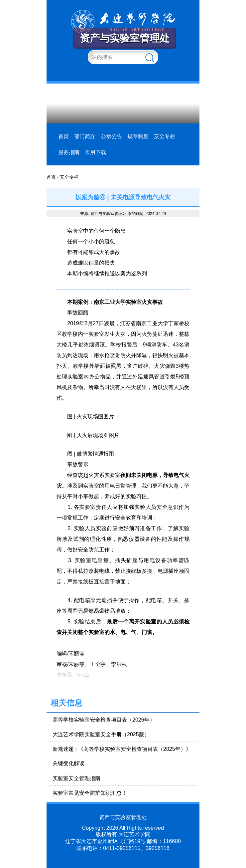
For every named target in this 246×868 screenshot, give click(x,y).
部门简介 (85, 136)
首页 (63, 136)
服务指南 (69, 152)
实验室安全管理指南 (76, 778)
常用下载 (95, 152)
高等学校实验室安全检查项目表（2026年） (104, 720)
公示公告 (111, 136)
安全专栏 (165, 136)
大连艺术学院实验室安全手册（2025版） (101, 734)
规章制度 (138, 136)
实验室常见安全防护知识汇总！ (90, 793)
